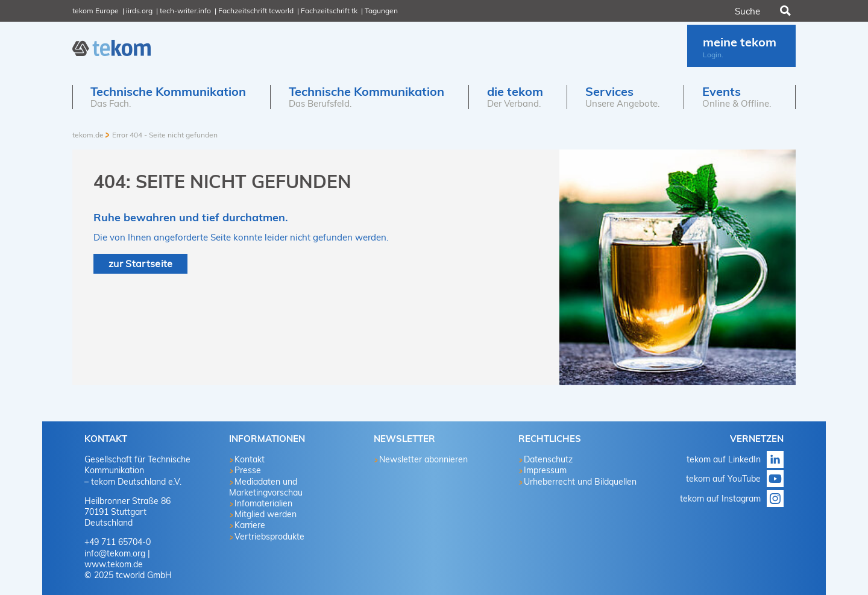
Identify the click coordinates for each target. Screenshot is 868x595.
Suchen (784, 11)
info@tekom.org (115, 553)
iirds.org (139, 11)
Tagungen (381, 11)
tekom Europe (96, 11)
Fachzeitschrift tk (329, 11)
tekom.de (88, 135)
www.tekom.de (114, 564)
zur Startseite (140, 263)
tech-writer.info (185, 11)
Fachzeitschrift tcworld (256, 11)
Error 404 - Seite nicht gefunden (165, 135)
